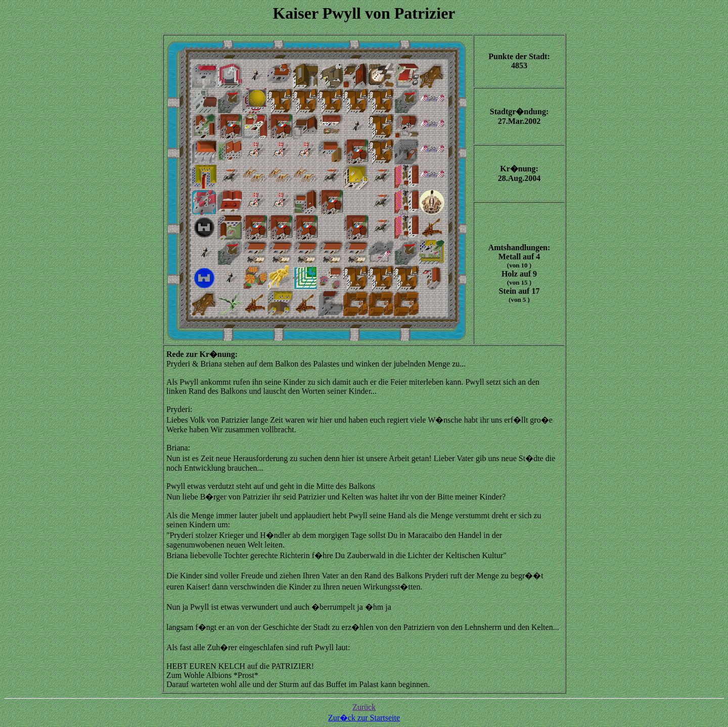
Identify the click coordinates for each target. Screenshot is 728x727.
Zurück (364, 707)
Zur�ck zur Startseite (364, 718)
